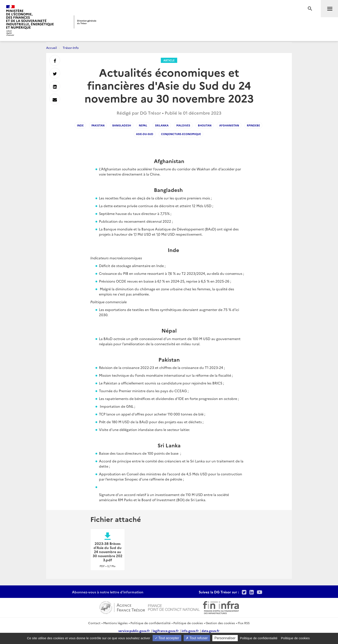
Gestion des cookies (220, 623)
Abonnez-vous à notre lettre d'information (108, 592)
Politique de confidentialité (150, 623)
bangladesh (122, 125)
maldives (183, 125)
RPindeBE (253, 125)
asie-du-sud (145, 134)
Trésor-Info (71, 48)
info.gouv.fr (190, 631)
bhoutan (205, 125)
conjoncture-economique (181, 134)
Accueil (52, 48)
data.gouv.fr (210, 631)
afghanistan (229, 125)
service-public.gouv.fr (134, 631)
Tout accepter (167, 638)
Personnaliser (225, 638)
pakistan (98, 125)
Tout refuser (197, 638)
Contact (94, 623)
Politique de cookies (188, 623)
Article (169, 60)
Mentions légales (115, 623)
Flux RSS (244, 623)
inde (80, 125)
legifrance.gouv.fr (166, 631)
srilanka (162, 125)
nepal (143, 125)
